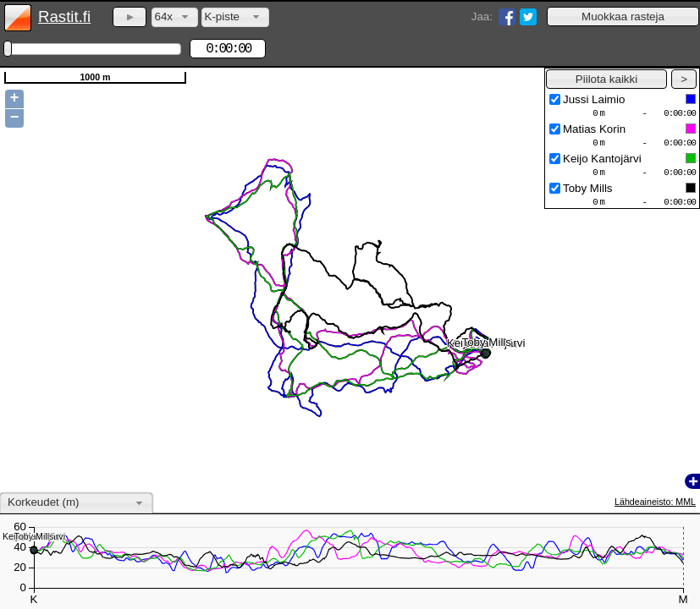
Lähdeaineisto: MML (655, 502)
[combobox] (175, 17)
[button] (623, 16)
